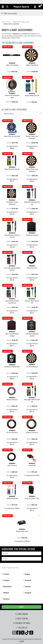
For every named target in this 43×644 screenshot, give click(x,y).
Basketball (7, 586)
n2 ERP (21, 641)
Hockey (28, 586)
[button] (3, 7)
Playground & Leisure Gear (21, 22)
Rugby (27, 574)
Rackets (6, 599)
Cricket (6, 574)
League (6, 580)
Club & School (6, 22)
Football (28, 580)
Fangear (28, 593)
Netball (6, 593)
